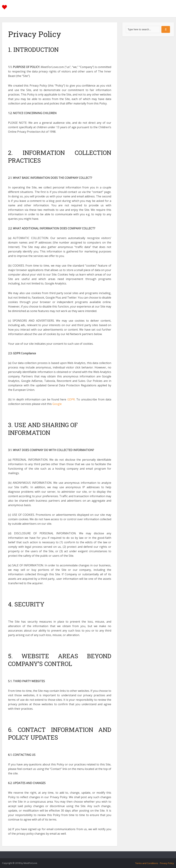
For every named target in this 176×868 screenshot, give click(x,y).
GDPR (71, 399)
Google (57, 404)
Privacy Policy (167, 863)
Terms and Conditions (147, 863)
